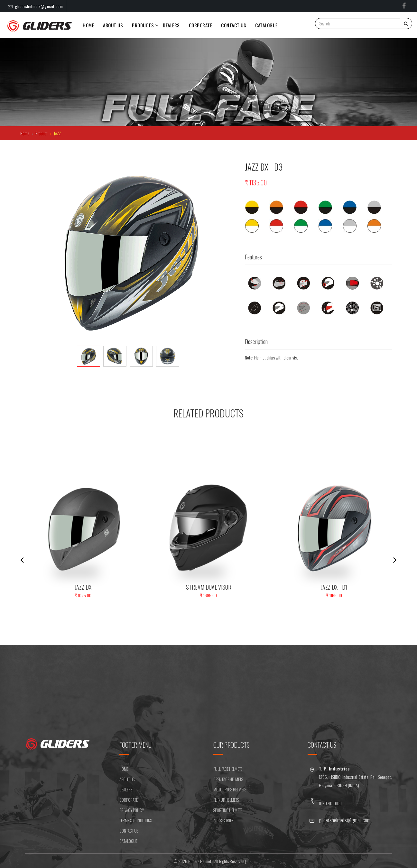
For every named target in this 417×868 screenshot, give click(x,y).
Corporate (201, 25)
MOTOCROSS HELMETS (230, 789)
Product (42, 133)
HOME (124, 769)
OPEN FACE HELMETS (228, 779)
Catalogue (266, 25)
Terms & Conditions (136, 820)
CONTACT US (234, 25)
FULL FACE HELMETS (228, 769)
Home (88, 25)
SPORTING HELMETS (228, 810)
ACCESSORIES (223, 820)
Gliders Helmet (200, 861)
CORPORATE (129, 800)
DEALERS (171, 25)
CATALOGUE (128, 841)
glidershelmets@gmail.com (39, 6)
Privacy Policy (132, 810)
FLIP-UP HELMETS (226, 800)
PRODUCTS (143, 25)
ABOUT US (127, 779)
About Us (113, 25)
